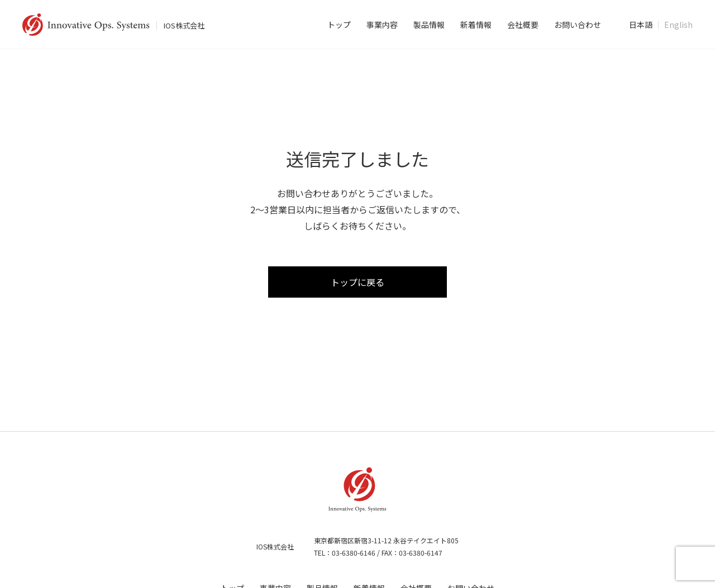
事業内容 (382, 25)
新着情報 (476, 25)
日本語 (641, 25)
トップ (339, 25)
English (678, 25)
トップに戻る (357, 283)
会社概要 (523, 25)
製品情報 (429, 25)
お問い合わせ (578, 25)
